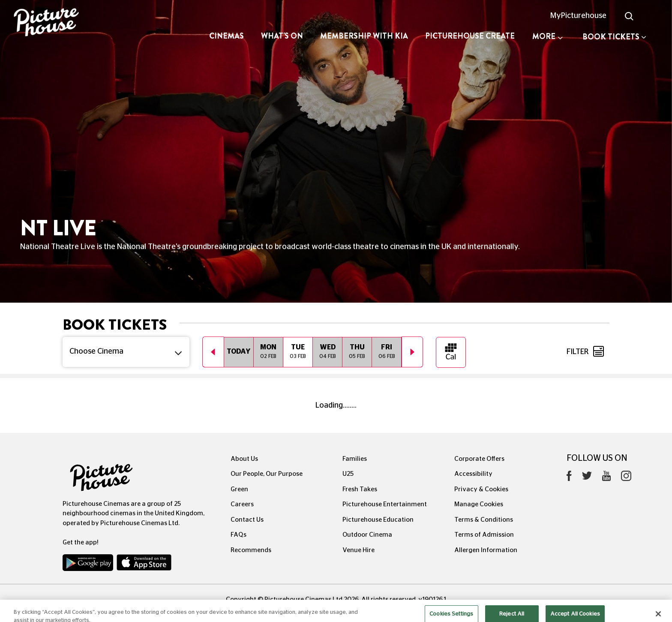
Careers (242, 504)
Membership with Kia (364, 36)
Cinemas (226, 36)
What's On (282, 36)
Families (355, 459)
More (547, 36)
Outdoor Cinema (367, 535)
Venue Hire (358, 550)
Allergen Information (486, 550)
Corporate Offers (479, 459)
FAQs (238, 535)
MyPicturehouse (578, 16)
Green (239, 489)
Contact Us (247, 520)
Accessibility (473, 474)
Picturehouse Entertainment (385, 504)
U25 (348, 474)
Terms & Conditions (484, 520)
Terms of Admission (484, 535)
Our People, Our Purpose (267, 474)
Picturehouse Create (470, 36)
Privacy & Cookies (481, 489)
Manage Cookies (479, 504)
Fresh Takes (360, 489)
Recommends (251, 550)
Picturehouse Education (378, 520)
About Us (244, 459)
